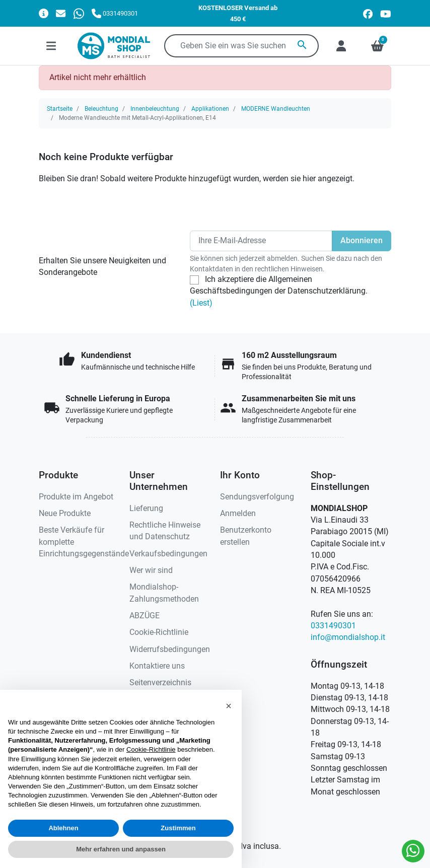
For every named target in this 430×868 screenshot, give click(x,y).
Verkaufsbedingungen (168, 554)
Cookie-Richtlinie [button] (151, 749)
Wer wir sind (151, 570)
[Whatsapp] (79, 13)
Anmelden (238, 514)
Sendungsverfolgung (257, 497)
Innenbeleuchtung (155, 109)
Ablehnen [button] (63, 828)
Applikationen (210, 109)
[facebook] (368, 13)
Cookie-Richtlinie (159, 632)
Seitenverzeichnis (160, 683)
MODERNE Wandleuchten (276, 109)
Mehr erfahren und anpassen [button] (121, 849)
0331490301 (333, 626)
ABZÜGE (145, 616)
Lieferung (146, 509)
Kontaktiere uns (157, 666)
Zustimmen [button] (178, 828)
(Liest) (201, 303)
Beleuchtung (101, 109)
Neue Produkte (65, 514)
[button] (229, 706)
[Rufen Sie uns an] (115, 13)
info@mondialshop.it (348, 637)
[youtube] (386, 13)
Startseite (60, 109)
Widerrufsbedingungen (170, 649)
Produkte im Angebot (76, 497)
